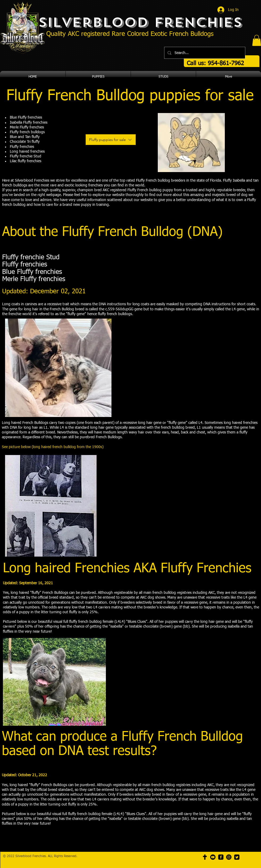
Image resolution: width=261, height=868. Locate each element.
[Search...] (204, 53)
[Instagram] (229, 857)
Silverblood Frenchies (140, 22)
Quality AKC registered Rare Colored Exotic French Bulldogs (130, 34)
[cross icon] (205, 857)
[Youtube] (213, 857)
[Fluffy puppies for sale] (111, 140)
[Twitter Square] (237, 857)
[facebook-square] (221, 857)
